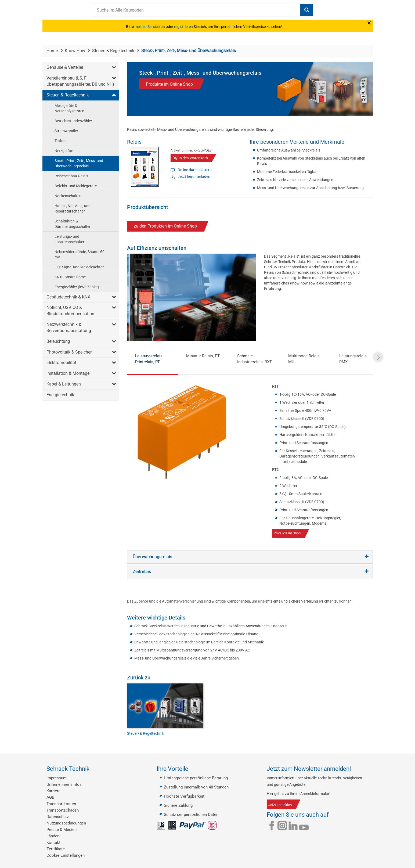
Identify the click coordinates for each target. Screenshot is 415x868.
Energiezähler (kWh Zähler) (77, 287)
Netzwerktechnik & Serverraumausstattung (69, 327)
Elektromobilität (61, 363)
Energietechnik (60, 395)
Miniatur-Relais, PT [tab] (203, 356)
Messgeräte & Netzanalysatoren (69, 108)
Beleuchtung (58, 341)
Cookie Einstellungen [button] (66, 855)
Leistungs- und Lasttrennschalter (69, 239)
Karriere (53, 791)
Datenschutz (58, 817)
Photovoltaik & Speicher (69, 352)
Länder (53, 836)
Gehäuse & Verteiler (65, 67)
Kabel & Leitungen (64, 384)
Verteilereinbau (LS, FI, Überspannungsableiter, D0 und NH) (80, 81)
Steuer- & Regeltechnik (113, 51)
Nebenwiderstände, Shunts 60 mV (80, 254)
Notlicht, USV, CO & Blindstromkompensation (70, 311)
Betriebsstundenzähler (73, 121)
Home (52, 51)
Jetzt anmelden (280, 805)
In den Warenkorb (193, 158)
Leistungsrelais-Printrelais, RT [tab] (149, 359)
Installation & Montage (68, 373)
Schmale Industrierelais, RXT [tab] (255, 359)
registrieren (183, 27)
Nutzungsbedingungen (66, 823)
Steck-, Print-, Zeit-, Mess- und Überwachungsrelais (79, 163)
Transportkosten (61, 804)
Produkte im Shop (287, 533)
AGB (50, 797)
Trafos (60, 141)
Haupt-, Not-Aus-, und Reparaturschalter (73, 208)
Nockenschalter (68, 196)
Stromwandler (66, 131)
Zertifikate (56, 849)
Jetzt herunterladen (194, 177)
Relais (134, 142)
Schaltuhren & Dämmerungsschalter (73, 224)
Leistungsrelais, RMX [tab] (353, 359)
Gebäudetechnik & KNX (68, 297)
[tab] (250, 557)
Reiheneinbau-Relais (71, 176)
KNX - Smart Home (70, 277)
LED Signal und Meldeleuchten (80, 267)
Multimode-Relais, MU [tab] (304, 359)
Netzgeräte (64, 151)
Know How (75, 51)
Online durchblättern (195, 170)
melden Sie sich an (150, 27)
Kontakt (53, 842)
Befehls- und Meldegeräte (76, 186)
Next (378, 357)
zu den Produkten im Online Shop (165, 226)
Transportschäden (63, 810)
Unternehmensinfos (64, 784)
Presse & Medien (62, 830)
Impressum (57, 778)
